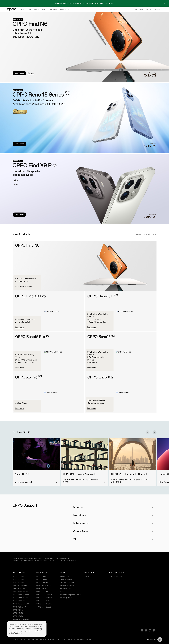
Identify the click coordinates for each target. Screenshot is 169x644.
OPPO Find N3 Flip (20, 586)
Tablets (36, 9)
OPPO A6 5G (18, 610)
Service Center (66, 579)
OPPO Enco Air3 (43, 601)
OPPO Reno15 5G (20, 589)
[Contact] (160, 640)
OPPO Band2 (42, 589)
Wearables (53, 9)
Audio (44, 9)
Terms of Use (25, 639)
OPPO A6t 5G (18, 613)
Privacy (15, 639)
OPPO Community (115, 576)
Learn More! (109, 3)
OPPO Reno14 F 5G (20, 598)
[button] (148, 432)
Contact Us (65, 576)
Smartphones (26, 9)
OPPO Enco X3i (42, 592)
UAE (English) (151, 639)
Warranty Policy (66, 598)
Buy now (31, 73)
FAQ (62, 592)
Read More (18, 633)
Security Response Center (71, 595)
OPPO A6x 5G (18, 616)
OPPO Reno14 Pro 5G (21, 604)
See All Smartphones (21, 619)
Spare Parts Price (67, 586)
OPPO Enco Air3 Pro (44, 598)
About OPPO (64, 9)
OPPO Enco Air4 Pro (44, 595)
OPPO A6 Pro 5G (19, 607)
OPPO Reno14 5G (20, 601)
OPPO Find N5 (18, 579)
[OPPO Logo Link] (12, 9)
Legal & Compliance (47, 639)
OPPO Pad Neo (42, 582)
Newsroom (88, 576)
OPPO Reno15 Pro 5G (21, 595)
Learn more (19, 73)
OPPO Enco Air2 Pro (44, 604)
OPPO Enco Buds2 (44, 607)
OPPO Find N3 (18, 582)
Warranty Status (67, 589)
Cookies (35, 639)
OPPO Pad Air (42, 579)
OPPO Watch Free (44, 586)
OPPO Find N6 (18, 576)
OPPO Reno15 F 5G (20, 592)
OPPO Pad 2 (41, 576)
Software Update (67, 582)
